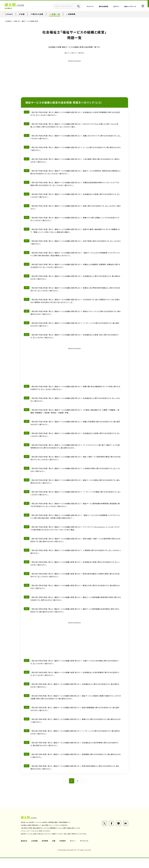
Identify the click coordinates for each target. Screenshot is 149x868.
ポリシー (73, 851)
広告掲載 (35, 851)
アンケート (88, 7)
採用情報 (45, 851)
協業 (54, 851)
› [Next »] (84, 791)
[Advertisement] (74, 77)
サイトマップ (85, 851)
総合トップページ (128, 7)
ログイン (114, 7)
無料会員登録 (102, 7)
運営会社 (24, 851)
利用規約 (63, 851)
